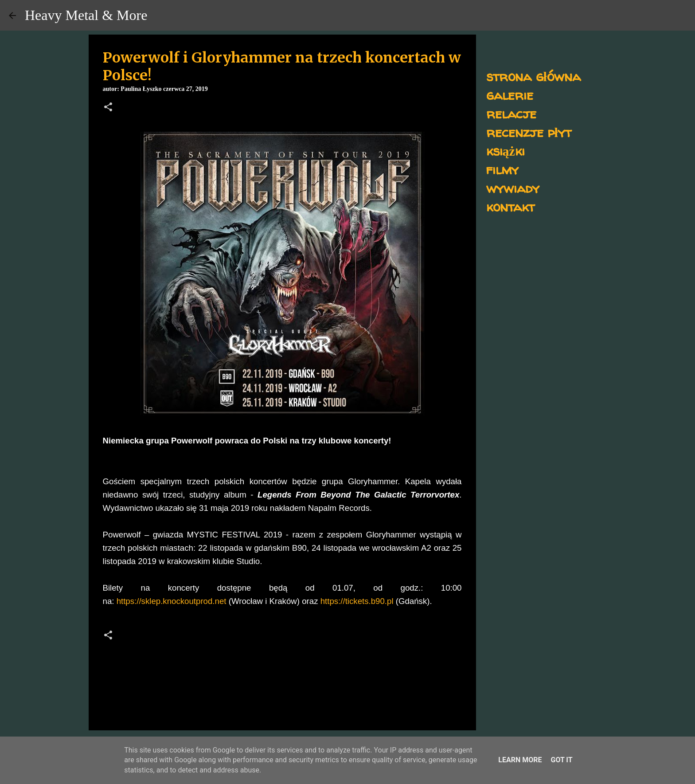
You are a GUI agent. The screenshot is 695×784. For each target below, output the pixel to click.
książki (506, 151)
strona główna (533, 76)
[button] (108, 108)
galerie (510, 95)
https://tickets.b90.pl (357, 601)
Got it (561, 760)
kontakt (510, 206)
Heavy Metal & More (86, 15)
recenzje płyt (529, 132)
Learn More (520, 760)
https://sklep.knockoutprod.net (172, 601)
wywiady (513, 188)
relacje (511, 113)
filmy (502, 169)
